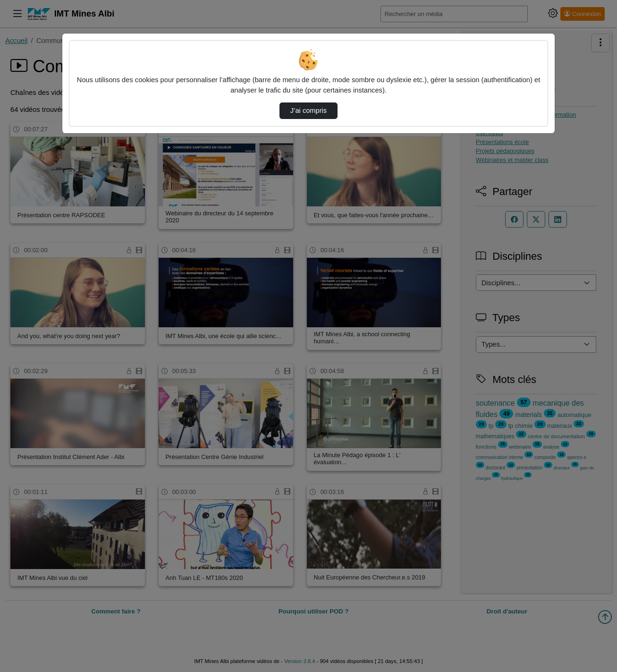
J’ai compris (308, 111)
